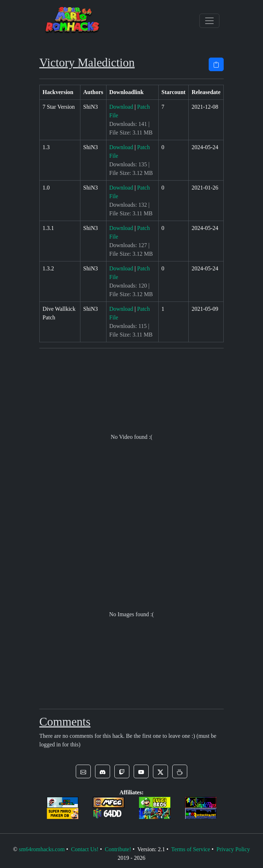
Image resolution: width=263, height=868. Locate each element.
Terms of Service (191, 849)
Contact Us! (85, 849)
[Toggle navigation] (209, 21)
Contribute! (118, 849)
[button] (83, 771)
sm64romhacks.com (42, 849)
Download (121, 107)
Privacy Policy (233, 849)
